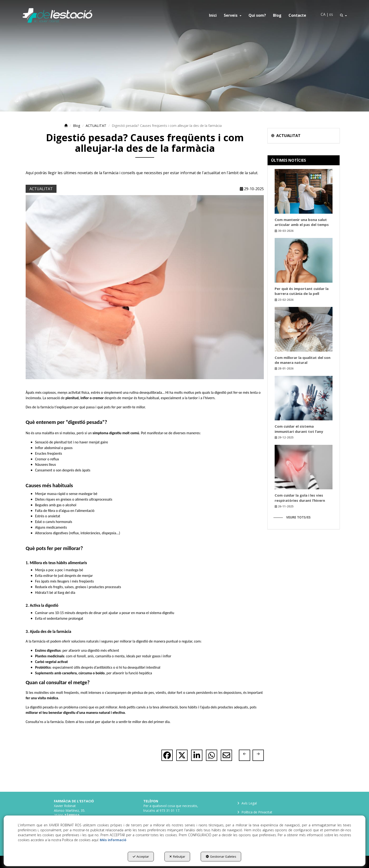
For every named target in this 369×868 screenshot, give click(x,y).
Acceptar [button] (141, 856)
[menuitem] (213, 15)
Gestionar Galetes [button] (221, 856)
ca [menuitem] (323, 14)
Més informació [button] (113, 840)
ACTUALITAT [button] (41, 189)
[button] (57, 15)
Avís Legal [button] (247, 803)
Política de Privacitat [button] (254, 814)
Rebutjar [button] (177, 856)
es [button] (331, 15)
